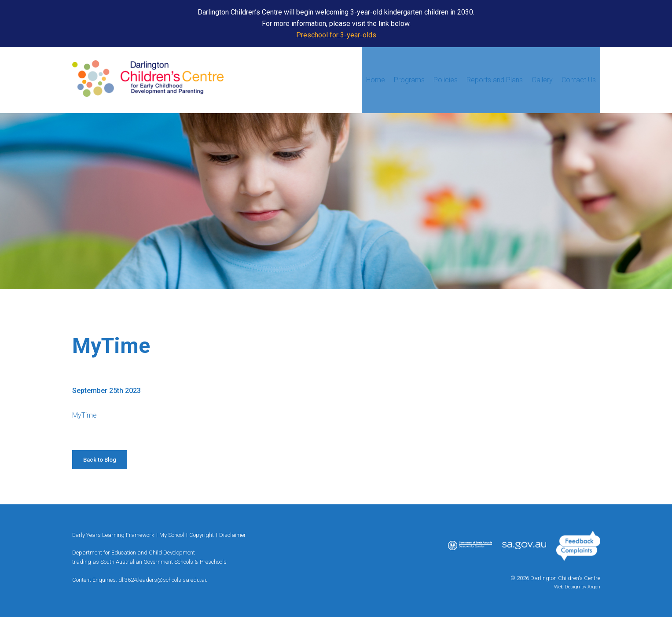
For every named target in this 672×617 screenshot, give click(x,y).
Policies (446, 80)
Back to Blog (100, 460)
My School (172, 535)
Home (376, 80)
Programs (409, 80)
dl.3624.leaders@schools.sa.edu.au (163, 580)
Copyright (202, 535)
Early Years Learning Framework (113, 535)
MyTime (84, 415)
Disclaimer (233, 535)
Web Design (567, 587)
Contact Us (579, 80)
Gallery (542, 80)
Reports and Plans (495, 80)
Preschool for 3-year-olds (336, 35)
